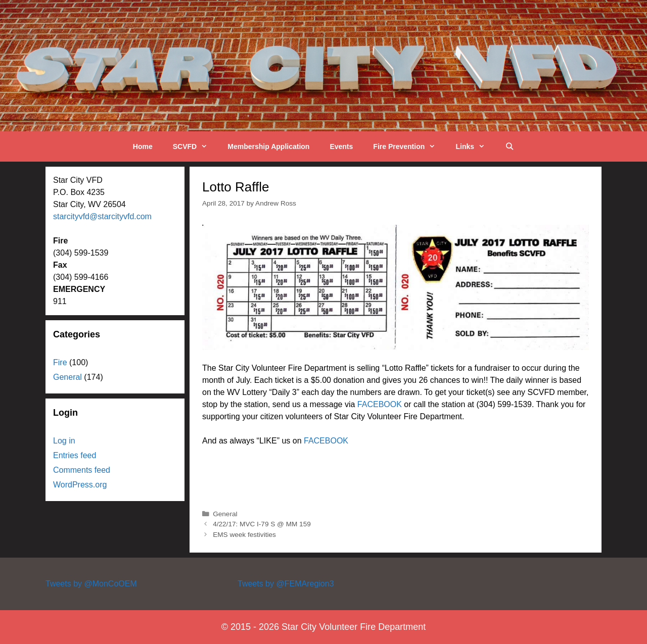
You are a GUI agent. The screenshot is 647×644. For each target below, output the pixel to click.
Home (143, 146)
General (225, 514)
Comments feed (82, 470)
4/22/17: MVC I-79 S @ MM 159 (262, 524)
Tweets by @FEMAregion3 (286, 584)
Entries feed (75, 455)
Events (341, 146)
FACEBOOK (380, 404)
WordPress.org (80, 485)
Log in (64, 441)
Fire (60, 362)
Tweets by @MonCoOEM (91, 584)
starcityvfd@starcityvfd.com (102, 216)
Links (475, 146)
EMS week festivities (244, 535)
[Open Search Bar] (510, 146)
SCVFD (195, 146)
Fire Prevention (409, 146)
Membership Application (268, 146)
